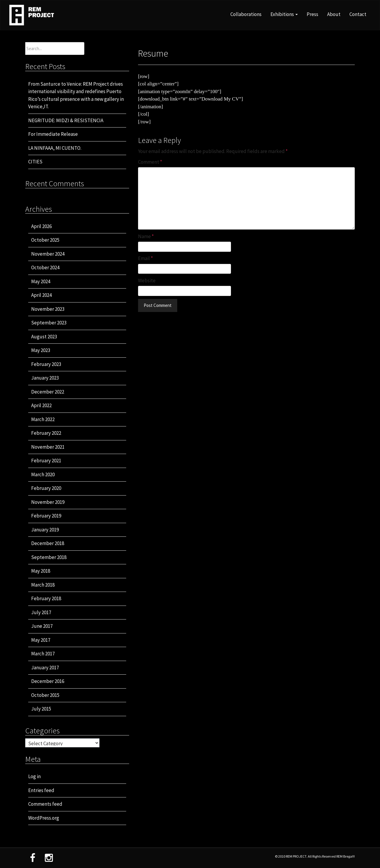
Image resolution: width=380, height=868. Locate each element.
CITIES (35, 162)
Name (146, 236)
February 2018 (46, 598)
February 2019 (46, 516)
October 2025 (45, 240)
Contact (358, 14)
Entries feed (41, 790)
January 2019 (45, 530)
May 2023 (41, 350)
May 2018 (41, 571)
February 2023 (46, 364)
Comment (150, 162)
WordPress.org (44, 818)
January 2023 (45, 378)
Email (145, 258)
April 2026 (41, 226)
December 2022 (48, 392)
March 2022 (43, 419)
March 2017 (43, 654)
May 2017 (41, 640)
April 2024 (41, 295)
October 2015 (45, 695)
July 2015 (41, 709)
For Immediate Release (53, 134)
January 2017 (45, 668)
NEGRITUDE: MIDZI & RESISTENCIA (66, 120)
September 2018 (49, 557)
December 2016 (48, 681)
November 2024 (48, 254)
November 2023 (48, 309)
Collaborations (246, 14)
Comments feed (45, 804)
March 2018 (43, 585)
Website (147, 281)
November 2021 (48, 447)
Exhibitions (284, 14)
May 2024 (41, 281)
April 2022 (41, 405)
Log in (34, 776)
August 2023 (44, 337)
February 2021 (46, 461)
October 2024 (45, 267)
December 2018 (48, 543)
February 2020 (46, 488)
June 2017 (42, 626)
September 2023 (49, 323)
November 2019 (48, 502)
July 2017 (41, 612)
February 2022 (46, 433)
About (334, 14)
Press (312, 14)
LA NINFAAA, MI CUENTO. (55, 148)
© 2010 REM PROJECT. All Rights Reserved (306, 856)
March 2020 (43, 474)
